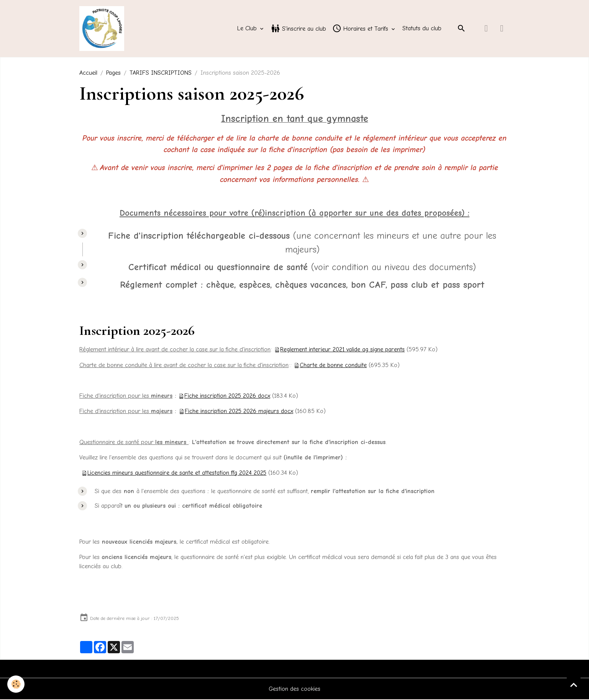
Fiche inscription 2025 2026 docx (228, 397)
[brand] (104, 29)
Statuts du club (422, 29)
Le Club (248, 29)
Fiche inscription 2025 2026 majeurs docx (240, 412)
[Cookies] (16, 684)
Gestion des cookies (294, 689)
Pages (113, 74)
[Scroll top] (574, 685)
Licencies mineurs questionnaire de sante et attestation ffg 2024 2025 (177, 473)
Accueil (88, 74)
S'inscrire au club (299, 29)
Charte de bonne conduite (334, 366)
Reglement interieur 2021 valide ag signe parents (343, 351)
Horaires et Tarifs (361, 29)
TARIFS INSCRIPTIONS (161, 74)
